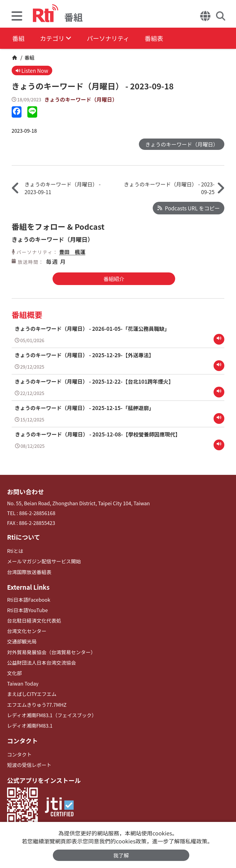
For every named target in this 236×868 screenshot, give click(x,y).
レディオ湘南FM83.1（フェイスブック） (52, 715)
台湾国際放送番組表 (29, 572)
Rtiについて (24, 537)
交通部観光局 (22, 641)
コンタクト (22, 741)
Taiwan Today (23, 684)
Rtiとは (15, 551)
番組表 (154, 38)
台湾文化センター (27, 631)
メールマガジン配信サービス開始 (44, 561)
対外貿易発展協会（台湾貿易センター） (51, 652)
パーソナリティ (108, 38)
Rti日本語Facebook (29, 600)
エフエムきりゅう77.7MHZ (37, 705)
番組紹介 (114, 279)
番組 (18, 38)
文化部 (14, 673)
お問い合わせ (26, 492)
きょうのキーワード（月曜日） (81, 99)
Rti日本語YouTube (28, 610)
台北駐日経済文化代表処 (34, 621)
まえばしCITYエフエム (32, 694)
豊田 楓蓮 (72, 252)
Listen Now (32, 70)
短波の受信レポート (29, 765)
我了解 (121, 855)
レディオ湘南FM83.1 (30, 726)
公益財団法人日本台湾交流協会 (41, 663)
